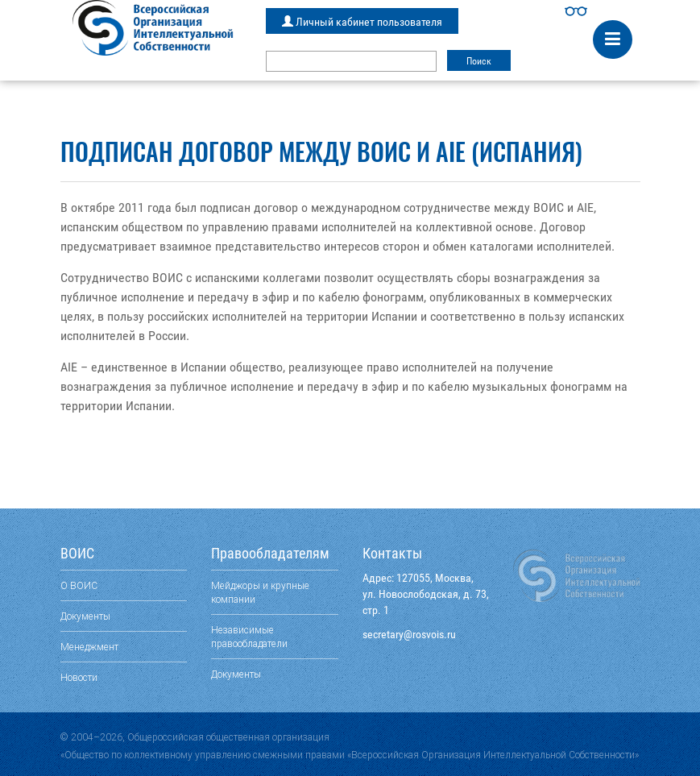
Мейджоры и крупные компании (260, 592)
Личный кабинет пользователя (362, 22)
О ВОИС (79, 585)
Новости (79, 677)
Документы (85, 616)
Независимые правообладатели (249, 637)
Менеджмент (89, 647)
